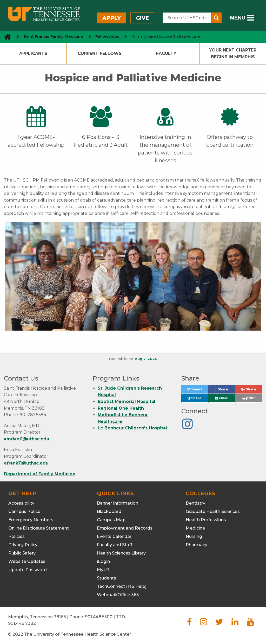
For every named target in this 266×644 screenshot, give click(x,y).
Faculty (166, 53)
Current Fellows (100, 53)
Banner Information (118, 503)
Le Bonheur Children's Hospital (132, 428)
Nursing (194, 536)
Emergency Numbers (31, 520)
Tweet (198, 391)
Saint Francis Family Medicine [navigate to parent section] (53, 36)
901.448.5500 (99, 617)
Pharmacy (197, 545)
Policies (16, 536)
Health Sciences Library (121, 553)
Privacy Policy (23, 545)
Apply (112, 18)
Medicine (195, 528)
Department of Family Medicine (40, 474)
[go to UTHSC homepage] (6, 37)
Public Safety (22, 553)
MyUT (103, 570)
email (222, 398)
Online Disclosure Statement (39, 528)
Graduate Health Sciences (213, 511)
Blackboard (109, 511)
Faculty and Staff (115, 545)
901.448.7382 (22, 623)
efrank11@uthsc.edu (26, 463)
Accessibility (21, 503)
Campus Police (24, 511)
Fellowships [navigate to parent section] (107, 36)
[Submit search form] (216, 18)
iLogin (103, 561)
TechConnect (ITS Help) (122, 586)
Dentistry (195, 503)
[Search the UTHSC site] (187, 18)
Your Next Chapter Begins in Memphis (233, 53)
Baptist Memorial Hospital (127, 401)
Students (107, 578)
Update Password (28, 570)
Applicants (33, 53)
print (249, 398)
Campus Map (111, 520)
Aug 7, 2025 (146, 359)
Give (142, 18)
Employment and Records (125, 528)
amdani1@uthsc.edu (27, 439)
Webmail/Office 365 (118, 595)
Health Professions (206, 520)
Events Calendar (114, 536)
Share (225, 391)
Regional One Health (121, 408)
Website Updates (27, 561)
